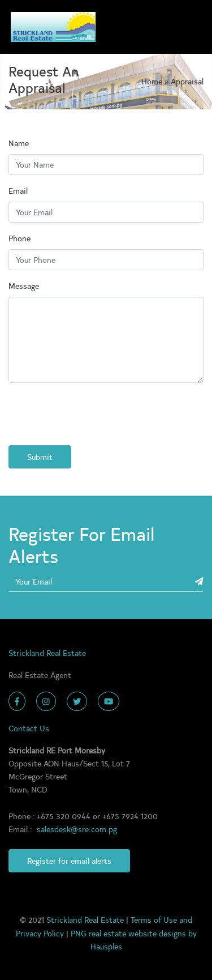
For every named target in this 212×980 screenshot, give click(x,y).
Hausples (106, 946)
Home (153, 81)
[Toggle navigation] (190, 27)
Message (24, 286)
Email (18, 190)
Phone (20, 238)
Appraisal (187, 81)
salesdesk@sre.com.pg (77, 829)
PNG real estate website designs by (134, 933)
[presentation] (94, 414)
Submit (40, 457)
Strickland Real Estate (86, 919)
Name (19, 143)
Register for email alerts (69, 860)
